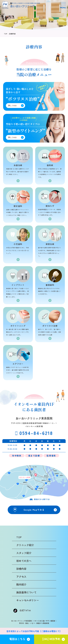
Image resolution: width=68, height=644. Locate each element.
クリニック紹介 (25, 545)
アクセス (21, 577)
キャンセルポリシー (28, 600)
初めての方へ (24, 561)
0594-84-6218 (36, 433)
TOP (5, 34)
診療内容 (12, 34)
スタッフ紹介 (24, 553)
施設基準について (26, 592)
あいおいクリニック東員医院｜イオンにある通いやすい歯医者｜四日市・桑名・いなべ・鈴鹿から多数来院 (34, 622)
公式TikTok (22, 610)
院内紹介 (21, 584)
